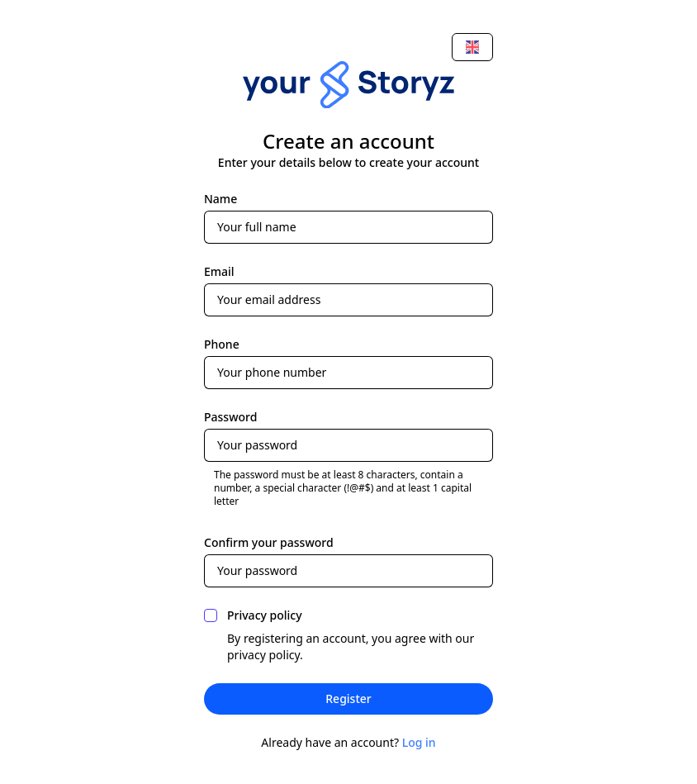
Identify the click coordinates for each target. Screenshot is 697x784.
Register (348, 698)
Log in (419, 742)
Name (220, 199)
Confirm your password (269, 542)
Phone (222, 344)
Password (230, 417)
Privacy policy (265, 615)
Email (219, 271)
